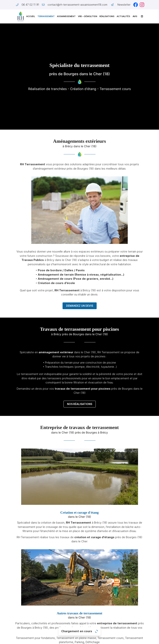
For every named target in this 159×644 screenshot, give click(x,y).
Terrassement (46, 16)
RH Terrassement (33, 164)
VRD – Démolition (87, 16)
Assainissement (66, 16)
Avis (135, 16)
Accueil (30, 16)
